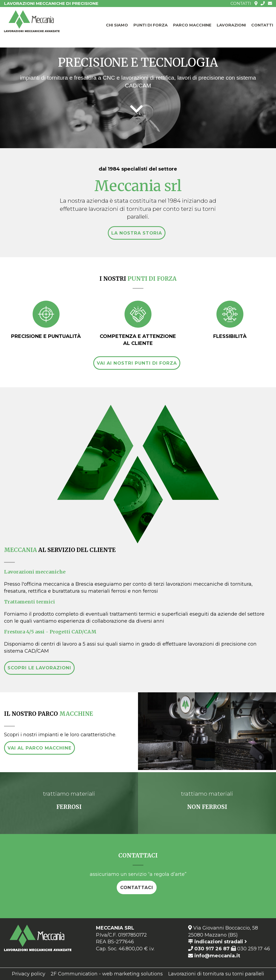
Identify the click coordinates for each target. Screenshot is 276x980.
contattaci (137, 887)
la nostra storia (137, 233)
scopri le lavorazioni (39, 668)
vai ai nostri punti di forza (137, 363)
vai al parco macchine (39, 748)
